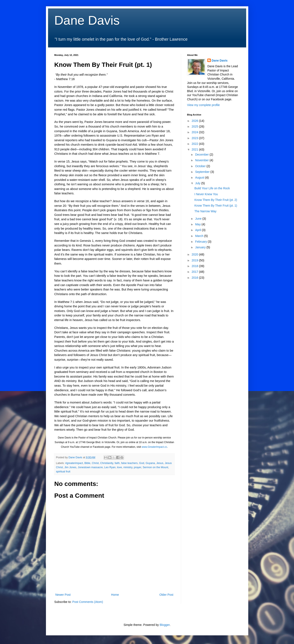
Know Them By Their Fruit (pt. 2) (216, 200)
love (119, 467)
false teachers (129, 463)
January (201, 247)
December (202, 155)
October (201, 166)
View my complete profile (203, 105)
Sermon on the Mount (155, 467)
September (203, 172)
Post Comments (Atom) (88, 602)
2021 (195, 149)
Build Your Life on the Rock (212, 188)
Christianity (107, 463)
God (142, 463)
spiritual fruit (63, 472)
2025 (195, 126)
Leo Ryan (110, 467)
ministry (128, 467)
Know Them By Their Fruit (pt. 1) (216, 206)
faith (117, 463)
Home (115, 595)
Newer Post (63, 595)
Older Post (166, 595)
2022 (195, 144)
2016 (195, 278)
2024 (195, 132)
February (201, 242)
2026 (195, 121)
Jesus (160, 463)
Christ (95, 463)
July (198, 183)
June (199, 219)
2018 (195, 266)
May (198, 224)
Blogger (164, 625)
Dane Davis (87, 20)
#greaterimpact (74, 463)
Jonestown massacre (90, 467)
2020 (195, 254)
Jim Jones (70, 467)
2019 (195, 260)
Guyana (150, 463)
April (199, 230)
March (200, 236)
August (200, 177)
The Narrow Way (205, 211)
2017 (195, 272)
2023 (195, 138)
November (202, 160)
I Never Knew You (206, 194)
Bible (87, 463)
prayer (138, 467)
